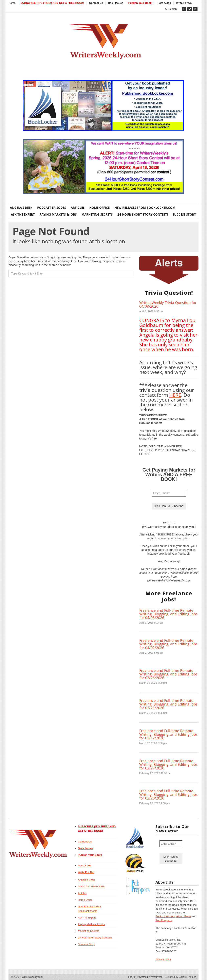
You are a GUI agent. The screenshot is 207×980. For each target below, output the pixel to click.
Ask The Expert (23, 214)
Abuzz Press (184, 916)
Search (171, 9)
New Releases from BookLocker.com (145, 208)
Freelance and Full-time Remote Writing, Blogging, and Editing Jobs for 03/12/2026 (168, 734)
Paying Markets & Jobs (58, 214)
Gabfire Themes (187, 977)
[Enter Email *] (169, 493)
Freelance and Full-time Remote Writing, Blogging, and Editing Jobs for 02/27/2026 (168, 764)
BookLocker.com (165, 916)
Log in (131, 977)
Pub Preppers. (164, 920)
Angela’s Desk (21, 208)
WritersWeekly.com (31, 977)
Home (12, 3)
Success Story (184, 214)
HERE (175, 395)
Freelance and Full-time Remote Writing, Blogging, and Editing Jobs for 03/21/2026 (168, 704)
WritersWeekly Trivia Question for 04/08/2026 (168, 304)
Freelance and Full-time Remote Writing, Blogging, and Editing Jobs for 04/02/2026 (168, 644)
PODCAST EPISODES (52, 208)
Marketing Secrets (97, 214)
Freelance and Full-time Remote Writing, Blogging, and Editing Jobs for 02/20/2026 (168, 794)
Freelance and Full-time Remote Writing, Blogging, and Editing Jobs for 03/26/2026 (168, 674)
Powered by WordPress (150, 977)
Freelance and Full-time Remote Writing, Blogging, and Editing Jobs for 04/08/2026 (168, 614)
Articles (78, 208)
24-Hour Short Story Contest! (143, 214)
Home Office (99, 208)
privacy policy (163, 959)
